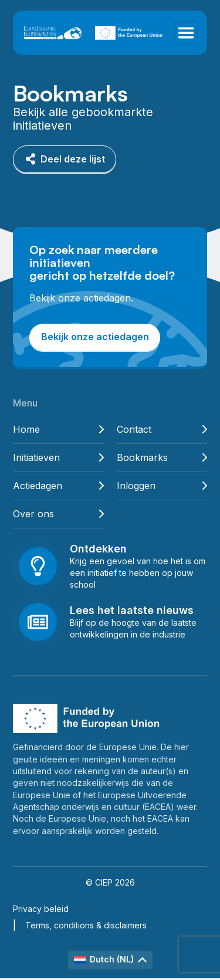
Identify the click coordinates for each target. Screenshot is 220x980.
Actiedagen (58, 486)
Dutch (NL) (110, 959)
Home (58, 430)
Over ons (58, 514)
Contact (162, 430)
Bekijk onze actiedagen (95, 337)
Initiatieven (58, 458)
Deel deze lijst (65, 159)
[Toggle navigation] (186, 33)
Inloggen (162, 486)
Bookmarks (162, 458)
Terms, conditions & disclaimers (86, 925)
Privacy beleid (41, 909)
